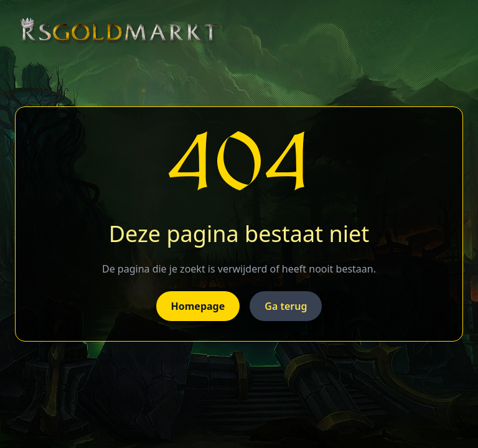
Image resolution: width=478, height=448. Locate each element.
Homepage (198, 306)
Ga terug (286, 306)
